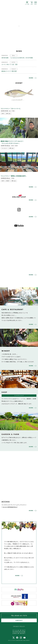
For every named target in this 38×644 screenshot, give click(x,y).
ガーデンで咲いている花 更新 (10, 65)
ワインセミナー (5, 148)
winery (19, 338)
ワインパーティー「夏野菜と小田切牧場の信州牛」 (14, 176)
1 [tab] (19, 26)
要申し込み (8, 114)
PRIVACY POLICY (19, 626)
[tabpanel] (19, 17)
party (3, 114)
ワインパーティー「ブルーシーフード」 (11, 109)
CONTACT (19, 620)
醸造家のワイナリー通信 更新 (9, 71)
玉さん (14, 56)
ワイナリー (14, 69)
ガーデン (14, 62)
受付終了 (8, 181)
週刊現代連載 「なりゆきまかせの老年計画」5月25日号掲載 (17, 58)
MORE (31, 78)
